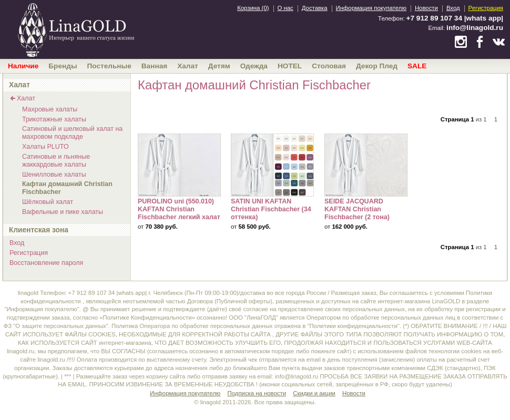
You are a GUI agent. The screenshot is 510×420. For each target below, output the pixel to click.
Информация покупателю (371, 8)
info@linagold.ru (475, 28)
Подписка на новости (257, 393)
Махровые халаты (50, 109)
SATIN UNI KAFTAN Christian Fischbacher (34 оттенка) (272, 165)
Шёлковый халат (48, 202)
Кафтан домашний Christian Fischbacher (67, 188)
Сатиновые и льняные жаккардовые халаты (56, 161)
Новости (426, 8)
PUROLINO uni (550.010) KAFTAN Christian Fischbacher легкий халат (179, 165)
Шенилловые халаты (54, 175)
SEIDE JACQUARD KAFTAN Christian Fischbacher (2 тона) (366, 165)
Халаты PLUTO (45, 147)
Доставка (315, 8)
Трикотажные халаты (54, 119)
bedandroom (76, 29)
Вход (453, 8)
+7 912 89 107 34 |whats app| (455, 18)
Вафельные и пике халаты (63, 212)
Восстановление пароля (46, 263)
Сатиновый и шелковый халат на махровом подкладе (72, 133)
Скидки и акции (314, 393)
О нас (285, 8)
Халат (26, 98)
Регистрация (486, 8)
